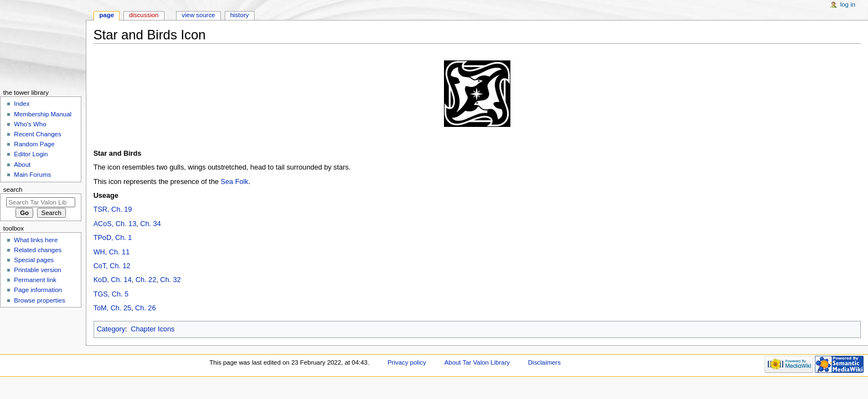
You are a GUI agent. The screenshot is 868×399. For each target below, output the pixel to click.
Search (13, 190)
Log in (848, 4)
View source (198, 15)
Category (111, 329)
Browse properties (39, 300)
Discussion (144, 15)
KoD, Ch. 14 (113, 280)
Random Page (34, 144)
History (240, 15)
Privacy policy (407, 362)
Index (22, 104)
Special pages (34, 260)
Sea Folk (235, 182)
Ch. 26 (145, 308)
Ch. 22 (146, 280)
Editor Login (31, 154)
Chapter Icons (153, 329)
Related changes (38, 250)
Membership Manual (43, 114)
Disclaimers (544, 362)
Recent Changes (37, 134)
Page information (38, 290)
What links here (36, 240)
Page (107, 15)
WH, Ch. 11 (112, 252)
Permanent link (35, 280)
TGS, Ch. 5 (111, 294)
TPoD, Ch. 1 (113, 238)
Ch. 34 (150, 224)
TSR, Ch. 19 (113, 209)
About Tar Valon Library (477, 362)
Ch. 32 (170, 280)
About (22, 165)
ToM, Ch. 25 (112, 308)
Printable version (37, 270)
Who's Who (30, 124)
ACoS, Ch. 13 (115, 224)
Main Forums (32, 175)
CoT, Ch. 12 (112, 266)
